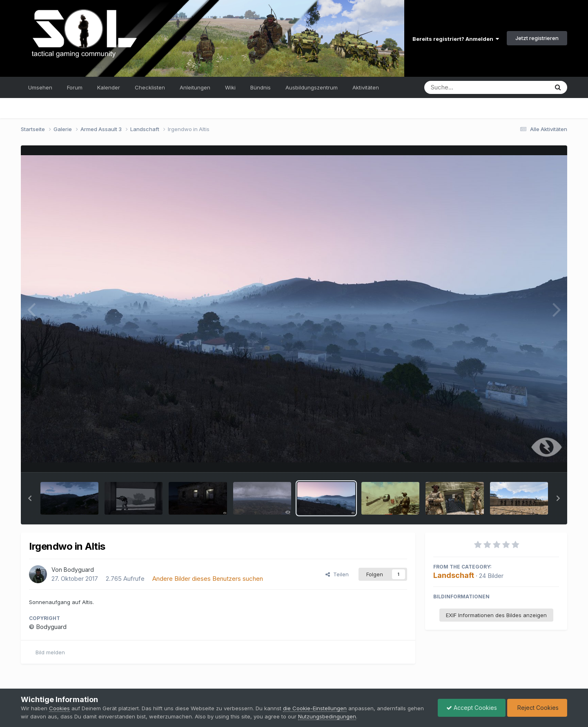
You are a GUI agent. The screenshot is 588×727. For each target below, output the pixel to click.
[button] (30, 498)
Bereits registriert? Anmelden (456, 39)
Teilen (337, 574)
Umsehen (40, 87)
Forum (75, 87)
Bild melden (50, 652)
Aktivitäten (366, 87)
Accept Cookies (472, 708)
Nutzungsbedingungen (327, 716)
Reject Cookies (537, 708)
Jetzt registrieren (537, 38)
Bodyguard (79, 570)
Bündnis (261, 87)
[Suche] (470, 87)
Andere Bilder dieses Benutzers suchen (208, 579)
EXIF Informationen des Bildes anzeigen (496, 615)
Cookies (59, 708)
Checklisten (150, 87)
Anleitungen (195, 87)
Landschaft (454, 575)
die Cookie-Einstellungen (315, 708)
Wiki (230, 87)
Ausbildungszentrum (312, 87)
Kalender (109, 87)
